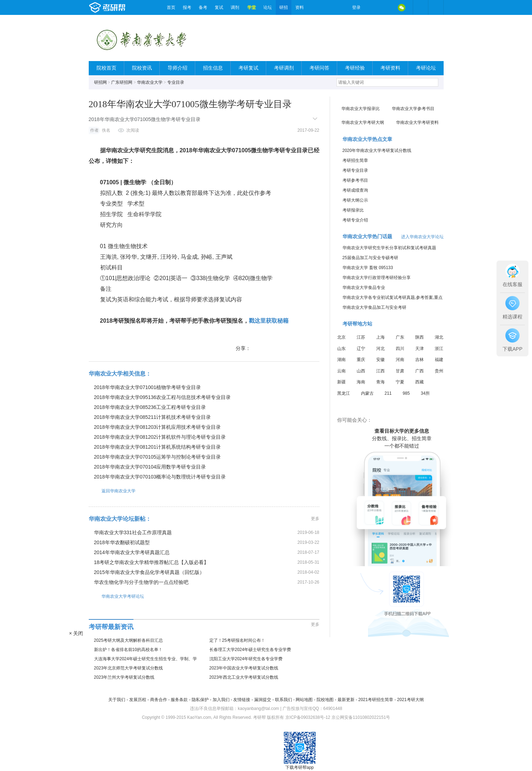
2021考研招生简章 (376, 700)
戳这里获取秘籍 (269, 321)
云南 (341, 371)
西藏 (419, 382)
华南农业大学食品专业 (364, 288)
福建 (439, 360)
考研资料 (390, 68)
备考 (203, 7)
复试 (219, 7)
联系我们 (284, 700)
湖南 (341, 360)
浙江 (439, 349)
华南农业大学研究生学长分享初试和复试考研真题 (389, 248)
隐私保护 (200, 700)
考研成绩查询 (355, 190)
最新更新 (346, 700)
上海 (380, 337)
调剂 (235, 7)
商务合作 (159, 700)
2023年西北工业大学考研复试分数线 (244, 677)
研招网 (100, 82)
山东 (341, 349)
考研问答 (319, 68)
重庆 (361, 360)
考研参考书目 (355, 180)
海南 (361, 382)
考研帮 (126, 7)
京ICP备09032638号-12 (308, 717)
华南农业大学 (150, 82)
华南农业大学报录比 (361, 109)
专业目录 (176, 82)
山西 (361, 371)
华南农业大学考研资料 (417, 122)
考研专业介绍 (355, 220)
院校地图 (325, 700)
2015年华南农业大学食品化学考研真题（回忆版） (149, 572)
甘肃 (400, 371)
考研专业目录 (355, 170)
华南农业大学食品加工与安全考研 (374, 307)
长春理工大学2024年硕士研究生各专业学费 (250, 650)
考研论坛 (426, 68)
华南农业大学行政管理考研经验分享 (377, 278)
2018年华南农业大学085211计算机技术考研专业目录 (153, 417)
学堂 (252, 7)
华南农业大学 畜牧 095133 (368, 268)
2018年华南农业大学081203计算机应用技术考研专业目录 (158, 427)
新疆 (341, 382)
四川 (400, 349)
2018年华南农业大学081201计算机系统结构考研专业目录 (158, 447)
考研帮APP (436, 7)
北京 (341, 337)
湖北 (439, 337)
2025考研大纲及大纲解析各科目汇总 (129, 640)
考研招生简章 (355, 160)
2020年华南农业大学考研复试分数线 (377, 151)
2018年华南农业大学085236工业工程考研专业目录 (150, 407)
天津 (419, 349)
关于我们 (117, 700)
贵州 (439, 371)
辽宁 (361, 349)
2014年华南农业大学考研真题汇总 (132, 552)
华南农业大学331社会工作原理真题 (133, 532)
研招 (284, 7)
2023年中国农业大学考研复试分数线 (244, 668)
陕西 (419, 337)
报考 (187, 7)
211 (388, 393)
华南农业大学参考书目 (413, 109)
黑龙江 (344, 393)
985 (406, 393)
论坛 (268, 7)
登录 (356, 7)
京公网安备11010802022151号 (361, 717)
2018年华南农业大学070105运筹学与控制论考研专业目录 (158, 457)
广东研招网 (122, 82)
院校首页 (106, 68)
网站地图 (304, 700)
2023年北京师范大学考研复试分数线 (129, 668)
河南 (400, 360)
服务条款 (179, 700)
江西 (380, 371)
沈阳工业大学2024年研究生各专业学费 (246, 659)
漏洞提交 (263, 700)
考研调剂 (284, 68)
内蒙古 (367, 393)
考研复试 (248, 68)
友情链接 (242, 700)
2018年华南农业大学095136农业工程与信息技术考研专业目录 (163, 397)
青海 (380, 382)
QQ (387, 7)
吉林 (419, 360)
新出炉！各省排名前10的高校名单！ (128, 650)
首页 (171, 7)
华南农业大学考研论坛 (116, 596)
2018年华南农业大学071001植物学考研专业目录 (148, 387)
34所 (425, 393)
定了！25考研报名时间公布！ (237, 640)
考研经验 (355, 68)
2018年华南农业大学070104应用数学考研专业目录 (150, 467)
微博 (372, 7)
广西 (419, 371)
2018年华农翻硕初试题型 (122, 542)
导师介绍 (177, 68)
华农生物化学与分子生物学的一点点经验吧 (141, 582)
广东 (400, 337)
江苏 (361, 337)
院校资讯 (142, 68)
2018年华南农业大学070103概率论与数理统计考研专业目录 (160, 477)
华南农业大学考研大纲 (363, 122)
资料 (300, 7)
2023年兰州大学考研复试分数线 (124, 677)
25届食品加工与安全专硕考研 (370, 258)
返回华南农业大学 (112, 491)
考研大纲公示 (355, 200)
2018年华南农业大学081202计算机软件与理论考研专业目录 (160, 437)
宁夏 (400, 382)
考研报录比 (353, 210)
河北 (380, 349)
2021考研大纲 (410, 700)
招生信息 (213, 68)
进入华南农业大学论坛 (422, 237)
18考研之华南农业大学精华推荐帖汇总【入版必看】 (152, 562)
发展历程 (138, 700)
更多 (315, 519)
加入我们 (221, 700)
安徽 (380, 360)
